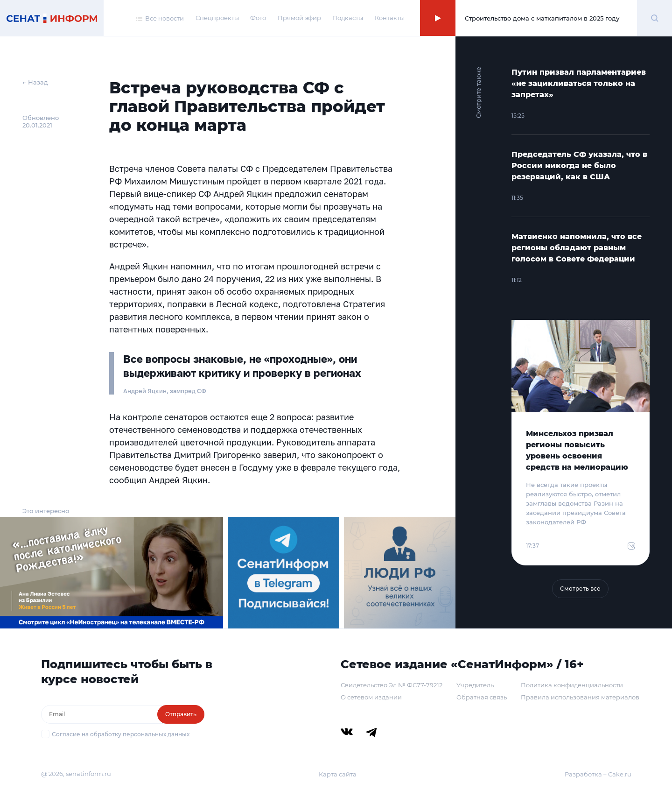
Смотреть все (580, 589)
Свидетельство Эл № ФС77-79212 (392, 685)
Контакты (390, 18)
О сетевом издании (371, 697)
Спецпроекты (217, 18)
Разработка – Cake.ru (598, 774)
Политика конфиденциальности (572, 685)
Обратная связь (482, 697)
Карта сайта (338, 774)
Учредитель (475, 685)
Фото (258, 18)
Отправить (181, 714)
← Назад (35, 82)
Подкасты (348, 18)
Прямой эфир (299, 18)
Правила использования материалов (580, 697)
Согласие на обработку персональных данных (121, 734)
